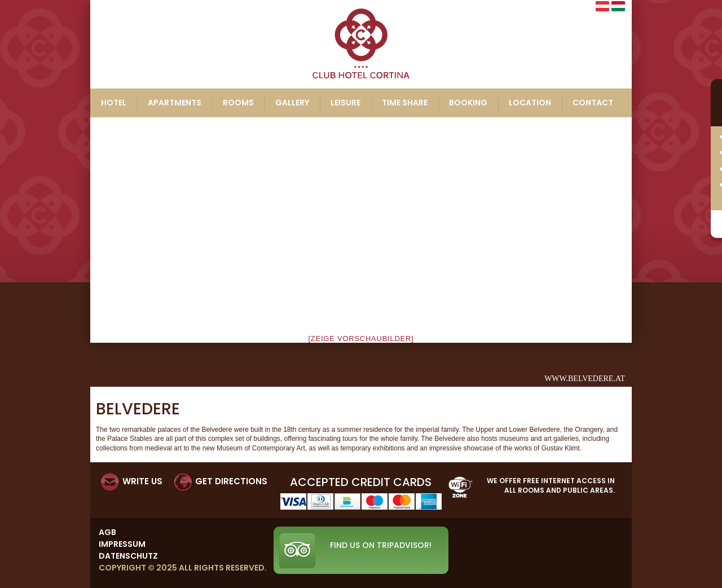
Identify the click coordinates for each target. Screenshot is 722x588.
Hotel (114, 103)
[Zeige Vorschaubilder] (361, 339)
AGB (107, 532)
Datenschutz (128, 556)
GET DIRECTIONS (231, 481)
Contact (593, 103)
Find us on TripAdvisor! (381, 545)
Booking (468, 103)
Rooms (238, 103)
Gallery (292, 103)
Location (530, 103)
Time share (405, 103)
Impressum (122, 544)
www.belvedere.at (585, 379)
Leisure (345, 103)
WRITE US (142, 481)
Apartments (175, 103)
